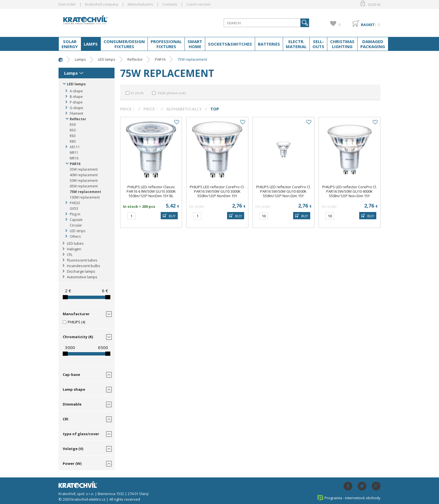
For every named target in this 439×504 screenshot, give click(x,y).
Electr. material (296, 44)
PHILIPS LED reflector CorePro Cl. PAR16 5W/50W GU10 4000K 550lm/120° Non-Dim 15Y (350, 191)
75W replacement (192, 59)
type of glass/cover (81, 434)
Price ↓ (128, 109)
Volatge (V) (73, 449)
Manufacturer (76, 314)
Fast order (67, 4)
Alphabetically (184, 109)
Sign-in (374, 4)
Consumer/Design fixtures (124, 44)
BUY (172, 216)
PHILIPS (74, 322)
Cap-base (71, 375)
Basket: (368, 25)
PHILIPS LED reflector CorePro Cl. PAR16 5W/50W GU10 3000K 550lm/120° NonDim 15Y (217, 191)
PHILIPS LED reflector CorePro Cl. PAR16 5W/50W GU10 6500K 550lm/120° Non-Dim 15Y (283, 191)
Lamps (91, 44)
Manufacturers (140, 4)
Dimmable (72, 404)
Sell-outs (318, 44)
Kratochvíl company (102, 4)
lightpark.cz (103, 22)
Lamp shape (74, 389)
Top (215, 109)
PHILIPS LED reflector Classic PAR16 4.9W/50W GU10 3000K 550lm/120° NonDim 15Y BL (151, 191)
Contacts (170, 4)
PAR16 (160, 59)
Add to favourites (176, 122)
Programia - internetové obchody (352, 498)
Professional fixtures (166, 44)
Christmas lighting (342, 44)
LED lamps (107, 59)
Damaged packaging (373, 44)
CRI (66, 419)
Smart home (195, 44)
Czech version (199, 4)
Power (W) (72, 463)
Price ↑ (151, 109)
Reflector (135, 59)
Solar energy (70, 44)
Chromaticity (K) (78, 337)
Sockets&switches (230, 44)
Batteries (269, 44)
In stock (137, 93)
